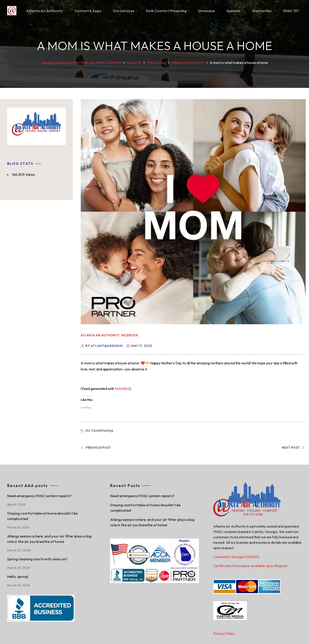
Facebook (130, 335)
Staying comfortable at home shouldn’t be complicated (42, 516)
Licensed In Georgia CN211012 (236, 557)
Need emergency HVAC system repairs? (39, 496)
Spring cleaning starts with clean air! (37, 559)
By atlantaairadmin (104, 346)
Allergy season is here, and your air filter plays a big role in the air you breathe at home (49, 539)
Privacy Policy (224, 633)
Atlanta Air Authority (100, 335)
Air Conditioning (99, 430)
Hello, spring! (18, 577)
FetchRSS (122, 388)
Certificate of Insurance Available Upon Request (250, 566)
